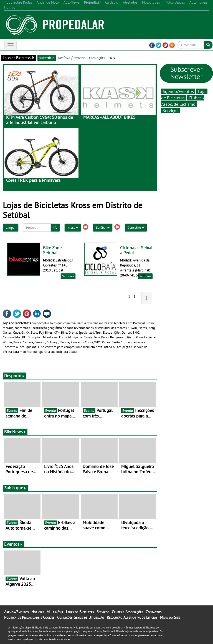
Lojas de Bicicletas (80, 612)
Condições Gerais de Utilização (81, 617)
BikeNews (15, 432)
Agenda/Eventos (178, 91)
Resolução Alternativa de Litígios (132, 617)
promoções (97, 58)
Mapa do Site (170, 617)
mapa (112, 58)
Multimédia (55, 612)
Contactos (154, 612)
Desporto (14, 376)
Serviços (170, 110)
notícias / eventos (72, 58)
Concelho (136, 227)
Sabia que (15, 488)
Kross (73, 227)
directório (47, 58)
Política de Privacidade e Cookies (29, 617)
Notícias (38, 612)
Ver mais (68, 276)
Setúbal (103, 227)
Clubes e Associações (127, 612)
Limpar (11, 227)
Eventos (13, 544)
